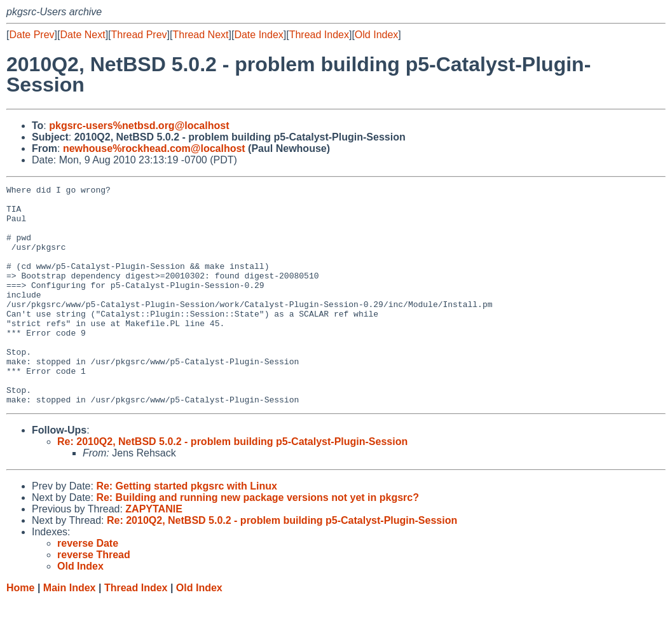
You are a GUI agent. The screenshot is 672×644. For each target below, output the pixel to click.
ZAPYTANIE (154, 553)
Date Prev (31, 35)
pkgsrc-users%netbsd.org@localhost (139, 126)
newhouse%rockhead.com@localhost (154, 148)
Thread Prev (139, 35)
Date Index (258, 35)
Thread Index (319, 35)
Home (20, 632)
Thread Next (200, 35)
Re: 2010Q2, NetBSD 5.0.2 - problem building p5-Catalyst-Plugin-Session (232, 485)
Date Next (82, 35)
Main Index (70, 632)
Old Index (376, 35)
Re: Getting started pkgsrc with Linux (186, 530)
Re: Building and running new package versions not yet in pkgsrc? (257, 541)
